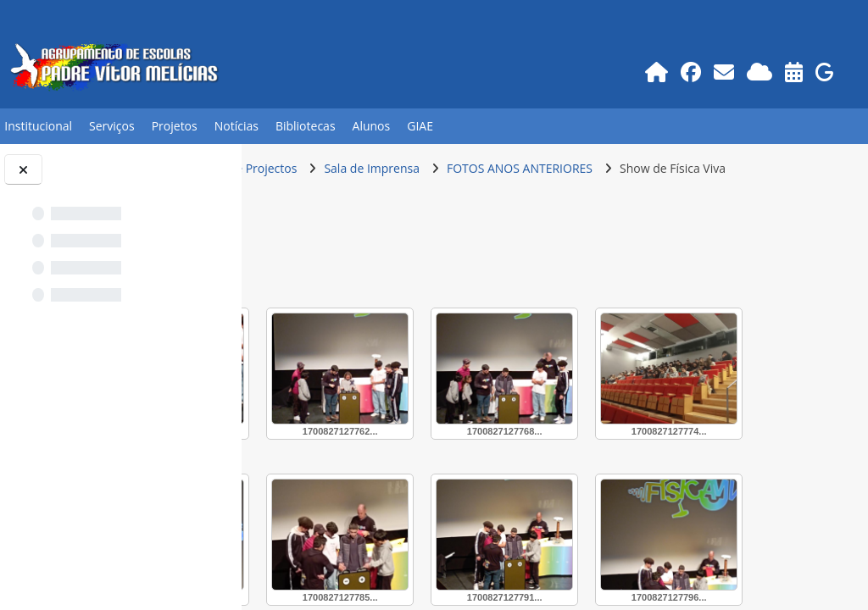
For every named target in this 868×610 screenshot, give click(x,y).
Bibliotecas (306, 126)
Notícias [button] (236, 126)
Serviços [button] (112, 126)
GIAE (420, 126)
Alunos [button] (372, 126)
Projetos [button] (175, 126)
